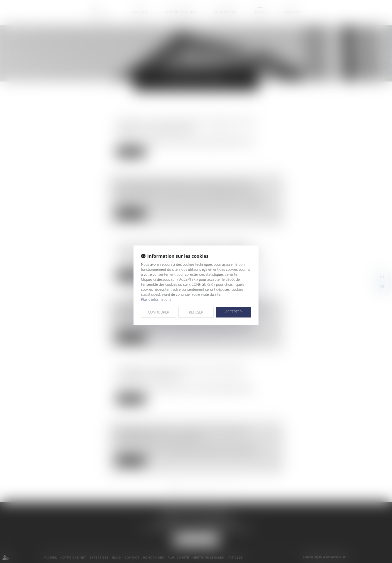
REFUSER (196, 312)
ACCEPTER (233, 312)
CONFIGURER (159, 312)
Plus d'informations (156, 299)
